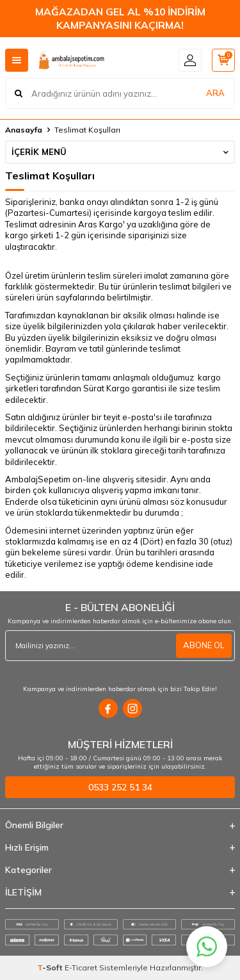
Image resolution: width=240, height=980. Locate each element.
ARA (215, 93)
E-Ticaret (81, 968)
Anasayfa (24, 130)
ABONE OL (204, 645)
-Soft (51, 968)
